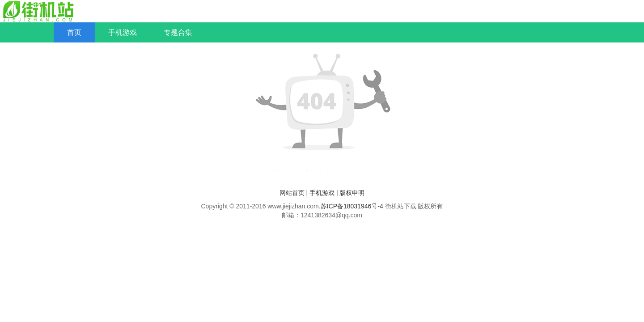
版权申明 (352, 193)
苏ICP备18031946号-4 (352, 206)
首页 (74, 32)
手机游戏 (123, 32)
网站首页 (292, 193)
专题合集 (178, 32)
